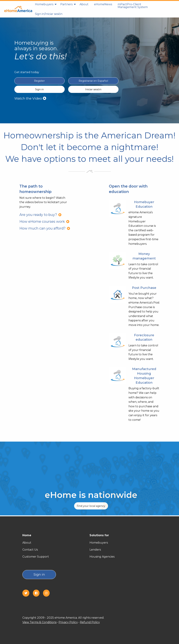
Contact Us (30, 550)
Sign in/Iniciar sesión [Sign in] (49, 14)
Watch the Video (30, 98)
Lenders (95, 550)
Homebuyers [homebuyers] (44, 4)
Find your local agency (91, 506)
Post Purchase (144, 288)
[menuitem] (45, 6)
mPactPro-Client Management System (133, 6)
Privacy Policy (68, 622)
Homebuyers (99, 543)
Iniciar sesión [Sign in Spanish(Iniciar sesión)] (93, 89)
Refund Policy (90, 622)
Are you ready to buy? (40, 215)
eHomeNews (103, 4)
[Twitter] (27, 593)
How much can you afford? (45, 228)
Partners (66, 4)
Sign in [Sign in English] (39, 89)
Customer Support (36, 557)
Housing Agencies (102, 557)
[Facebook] (38, 593)
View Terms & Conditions (39, 622)
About (84, 4)
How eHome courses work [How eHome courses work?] (44, 221)
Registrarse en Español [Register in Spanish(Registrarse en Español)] (93, 81)
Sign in (39, 574)
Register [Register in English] (39, 81)
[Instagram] (48, 593)
